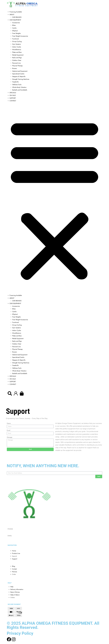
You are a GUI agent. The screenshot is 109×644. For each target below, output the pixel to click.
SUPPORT (13, 98)
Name (9, 423)
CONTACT (13, 101)
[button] (54, 199)
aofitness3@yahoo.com (15, 538)
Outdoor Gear (17, 60)
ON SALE (13, 95)
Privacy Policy (20, 633)
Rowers (15, 68)
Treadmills (15, 82)
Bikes (14, 25)
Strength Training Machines (21, 79)
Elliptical (15, 31)
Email (9, 430)
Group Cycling (17, 41)
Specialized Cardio (18, 74)
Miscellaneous (17, 50)
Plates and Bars (17, 52)
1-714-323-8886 (13, 532)
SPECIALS (13, 93)
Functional (15, 39)
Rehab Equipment (18, 55)
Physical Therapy (17, 66)
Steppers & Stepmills (19, 76)
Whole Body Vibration (19, 87)
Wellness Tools (17, 85)
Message (10, 437)
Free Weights (16, 33)
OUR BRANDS (17, 17)
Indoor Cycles (17, 47)
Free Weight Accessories (20, 36)
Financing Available (16, 12)
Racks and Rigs (17, 58)
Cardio (14, 28)
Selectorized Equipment (20, 71)
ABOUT (12, 15)
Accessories (16, 23)
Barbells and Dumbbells (20, 90)
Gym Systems (17, 44)
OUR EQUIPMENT (15, 20)
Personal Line (16, 63)
